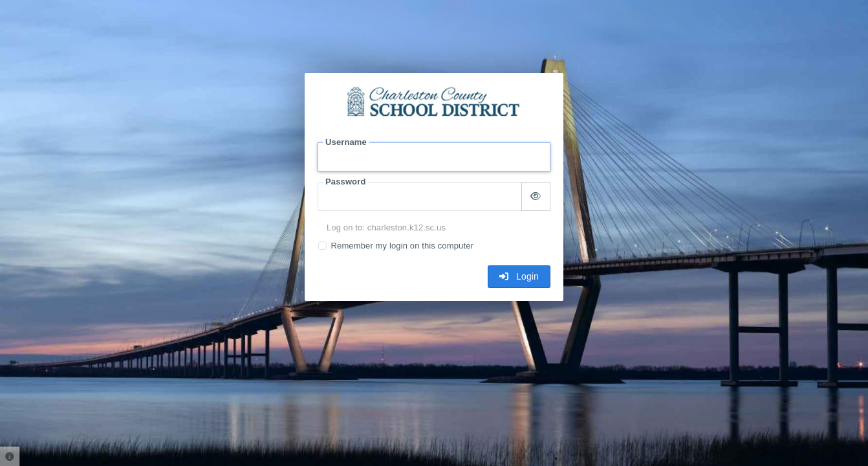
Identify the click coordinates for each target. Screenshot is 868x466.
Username (346, 142)
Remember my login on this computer (402, 246)
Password (345, 182)
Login (519, 276)
